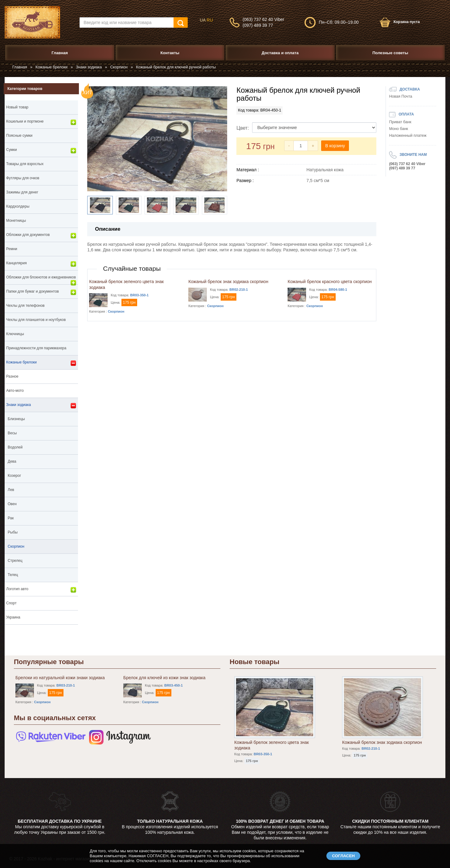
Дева (12, 461)
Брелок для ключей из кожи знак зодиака (164, 678)
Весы (12, 433)
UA (203, 20)
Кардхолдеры (18, 206)
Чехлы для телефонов (25, 306)
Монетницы (16, 221)
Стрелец (15, 561)
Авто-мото (15, 391)
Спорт (11, 603)
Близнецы (16, 419)
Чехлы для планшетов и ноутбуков (36, 320)
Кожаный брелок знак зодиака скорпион (228, 282)
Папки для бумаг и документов (41, 292)
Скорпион (119, 67)
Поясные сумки (19, 136)
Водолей (15, 447)
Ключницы (15, 334)
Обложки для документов (41, 236)
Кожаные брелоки (51, 67)
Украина (13, 617)
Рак (11, 518)
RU (210, 20)
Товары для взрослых (25, 164)
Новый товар (17, 107)
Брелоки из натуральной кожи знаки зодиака (60, 678)
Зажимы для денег (22, 192)
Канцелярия (41, 264)
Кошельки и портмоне (41, 122)
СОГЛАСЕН (343, 856)
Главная (20, 67)
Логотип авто (41, 590)
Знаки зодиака (89, 67)
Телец (13, 575)
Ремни (12, 249)
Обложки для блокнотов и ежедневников (41, 280)
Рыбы (13, 532)
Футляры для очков (23, 178)
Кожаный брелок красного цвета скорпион (330, 282)
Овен (12, 504)
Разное (12, 376)
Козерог (14, 476)
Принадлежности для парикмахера (36, 348)
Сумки (41, 151)
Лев (11, 490)
